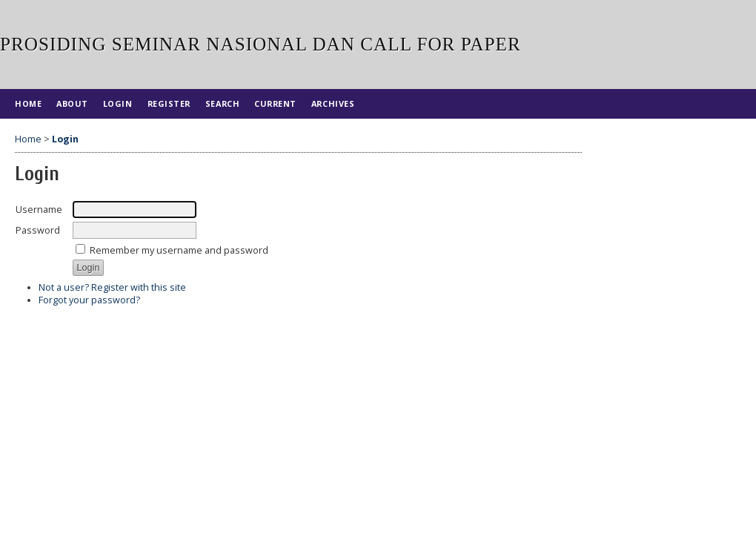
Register (169, 103)
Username (39, 210)
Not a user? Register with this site (112, 287)
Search (222, 103)
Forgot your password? (89, 300)
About (72, 103)
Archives (333, 103)
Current (275, 103)
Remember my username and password (179, 250)
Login (118, 103)
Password (38, 230)
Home (28, 103)
